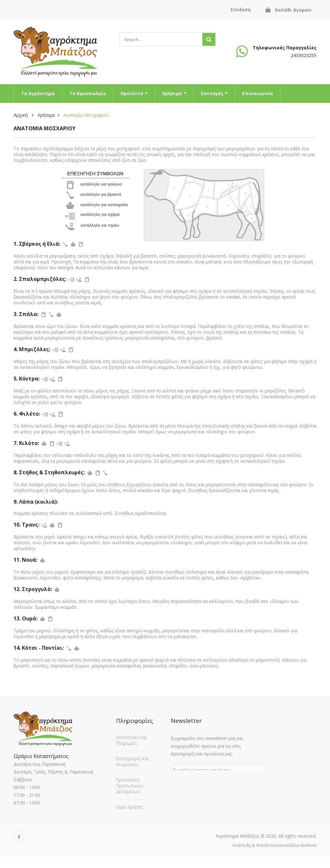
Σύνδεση (241, 10)
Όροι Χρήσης (130, 805)
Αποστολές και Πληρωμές (131, 739)
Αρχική (21, 115)
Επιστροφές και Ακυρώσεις (132, 760)
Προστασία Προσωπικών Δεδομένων (130, 784)
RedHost (309, 856)
